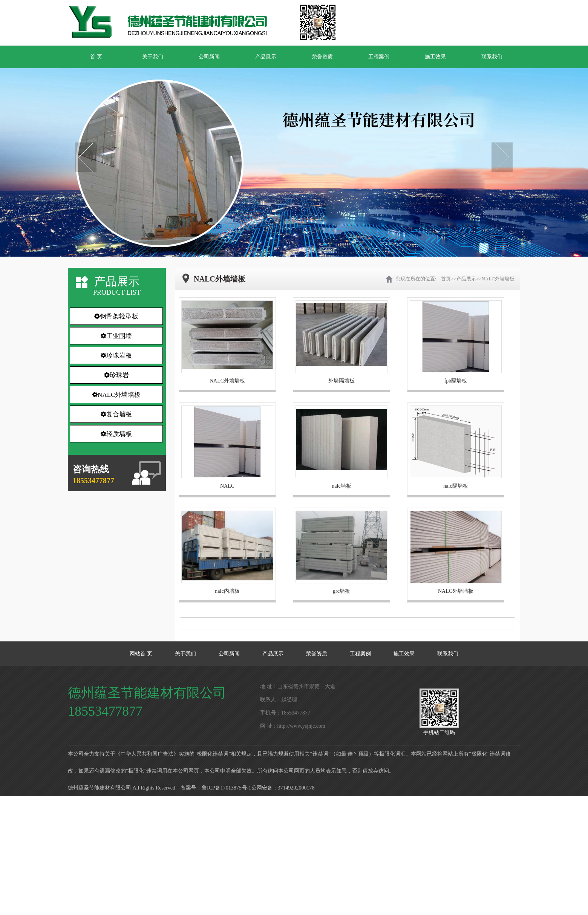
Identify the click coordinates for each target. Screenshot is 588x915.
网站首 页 (141, 654)
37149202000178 (296, 788)
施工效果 (435, 57)
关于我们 (153, 57)
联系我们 (492, 57)
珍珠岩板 (116, 356)
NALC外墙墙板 (116, 395)
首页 (446, 279)
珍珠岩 (116, 375)
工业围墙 (116, 336)
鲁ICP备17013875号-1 (226, 788)
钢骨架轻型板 (116, 316)
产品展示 (266, 57)
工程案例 (379, 57)
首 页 (96, 57)
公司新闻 (209, 57)
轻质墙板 (116, 434)
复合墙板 (116, 414)
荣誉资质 (322, 57)
